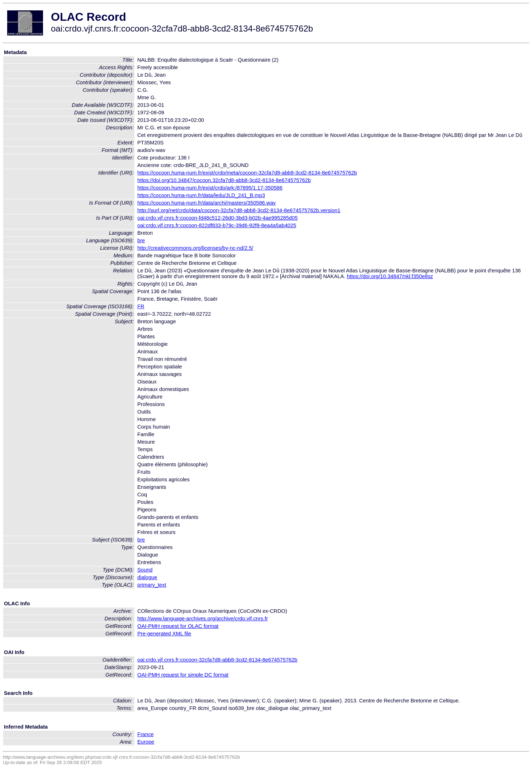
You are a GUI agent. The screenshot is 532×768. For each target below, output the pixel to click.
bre (141, 240)
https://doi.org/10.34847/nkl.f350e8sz (390, 276)
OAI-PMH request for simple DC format (183, 675)
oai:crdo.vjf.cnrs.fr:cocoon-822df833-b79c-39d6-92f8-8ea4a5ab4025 (217, 225)
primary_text (152, 585)
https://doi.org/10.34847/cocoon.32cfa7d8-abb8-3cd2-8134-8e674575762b (224, 180)
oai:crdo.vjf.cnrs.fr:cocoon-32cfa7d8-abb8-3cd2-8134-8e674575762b (217, 660)
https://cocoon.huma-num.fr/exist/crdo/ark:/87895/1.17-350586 (210, 188)
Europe (146, 742)
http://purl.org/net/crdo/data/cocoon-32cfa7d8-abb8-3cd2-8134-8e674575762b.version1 (239, 210)
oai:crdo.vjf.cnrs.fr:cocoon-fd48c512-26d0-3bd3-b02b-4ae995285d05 (217, 218)
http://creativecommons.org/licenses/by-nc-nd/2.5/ (195, 248)
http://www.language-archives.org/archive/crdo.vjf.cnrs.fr (203, 619)
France (146, 734)
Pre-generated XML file (164, 634)
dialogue (147, 577)
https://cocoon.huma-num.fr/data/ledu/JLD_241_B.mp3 (201, 195)
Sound (145, 570)
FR (141, 306)
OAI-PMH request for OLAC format (178, 626)
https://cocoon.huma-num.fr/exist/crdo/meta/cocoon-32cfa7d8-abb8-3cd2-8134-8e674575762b (247, 173)
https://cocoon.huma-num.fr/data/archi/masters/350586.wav (206, 203)
